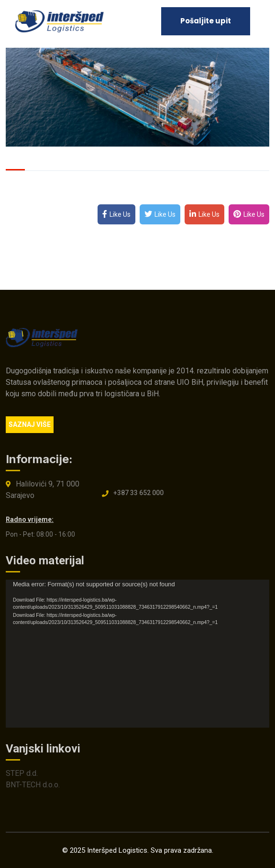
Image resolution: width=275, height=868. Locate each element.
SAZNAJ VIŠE (30, 424)
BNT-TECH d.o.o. (33, 787)
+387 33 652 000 (138, 495)
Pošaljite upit (206, 21)
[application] (137, 656)
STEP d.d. (22, 776)
